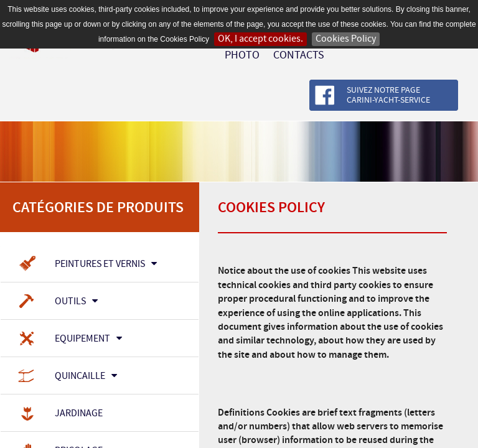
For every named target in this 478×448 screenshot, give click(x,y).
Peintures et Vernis (87, 264)
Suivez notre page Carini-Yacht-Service (388, 96)
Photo (242, 55)
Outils (57, 302)
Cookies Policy (346, 39)
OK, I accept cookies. (260, 39)
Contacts (299, 55)
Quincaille (67, 376)
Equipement (69, 339)
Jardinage (59, 414)
